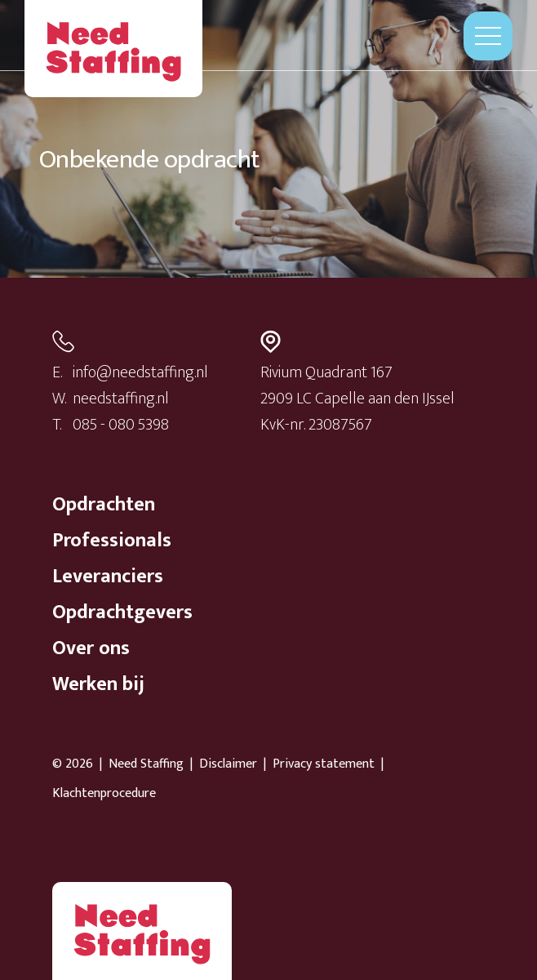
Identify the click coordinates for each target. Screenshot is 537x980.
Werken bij (98, 684)
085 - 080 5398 (121, 425)
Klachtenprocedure (104, 794)
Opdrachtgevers (122, 612)
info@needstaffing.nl (140, 372)
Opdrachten (104, 505)
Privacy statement (324, 764)
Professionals (112, 541)
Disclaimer (228, 764)
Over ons (91, 648)
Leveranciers (108, 577)
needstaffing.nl (121, 399)
